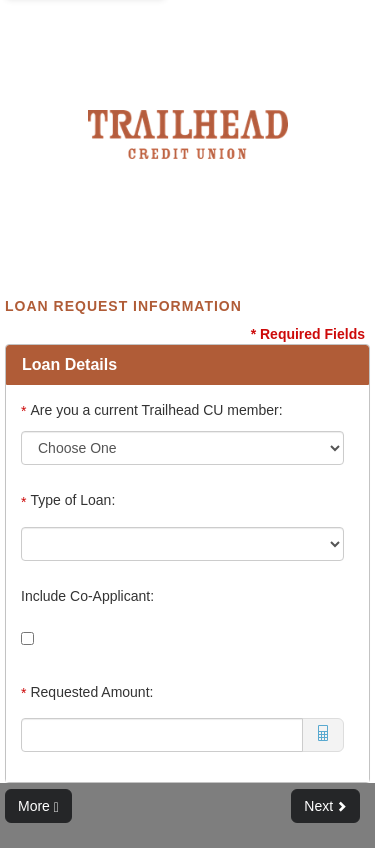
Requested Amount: (87, 692)
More (38, 806)
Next (325, 806)
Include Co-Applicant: (87, 596)
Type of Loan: (70, 500)
